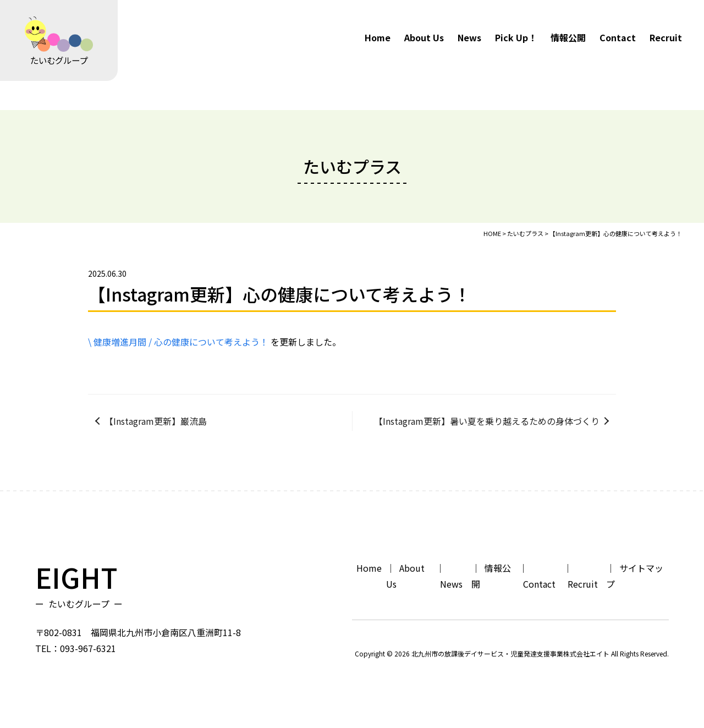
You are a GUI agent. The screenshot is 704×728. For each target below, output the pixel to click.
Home (378, 37)
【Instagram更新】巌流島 (156, 421)
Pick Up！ (516, 37)
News (469, 37)
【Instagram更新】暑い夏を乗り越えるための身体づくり (487, 421)
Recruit (666, 37)
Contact (618, 37)
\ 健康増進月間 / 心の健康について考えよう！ (178, 342)
